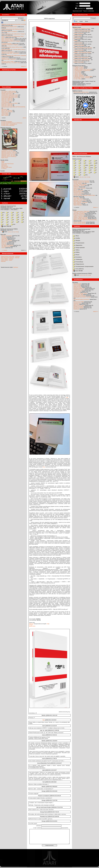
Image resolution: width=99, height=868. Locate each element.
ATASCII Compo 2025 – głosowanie (10, 53)
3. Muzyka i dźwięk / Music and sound (83, 69)
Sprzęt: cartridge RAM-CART (81, 218)
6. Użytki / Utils (77, 73)
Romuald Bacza (77, 192)
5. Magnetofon (78, 245)
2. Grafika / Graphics (79, 68)
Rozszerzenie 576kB (79, 302)
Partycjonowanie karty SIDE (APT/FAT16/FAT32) (13, 107)
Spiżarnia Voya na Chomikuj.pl (9, 156)
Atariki (3, 161)
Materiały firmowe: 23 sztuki (8, 154)
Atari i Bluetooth (77, 284)
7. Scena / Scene (78, 74)
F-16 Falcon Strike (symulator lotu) (82, 31)
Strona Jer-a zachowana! (8, 52)
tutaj (67, 397)
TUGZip (17, 232)
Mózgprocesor (5, 242)
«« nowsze (4, 250)
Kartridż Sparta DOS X (7, 94)
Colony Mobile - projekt (7, 260)
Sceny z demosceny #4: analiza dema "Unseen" (13, 34)
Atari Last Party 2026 (79, 45)
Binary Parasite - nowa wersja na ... (82, 60)
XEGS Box (76, 304)
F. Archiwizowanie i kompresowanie (83, 266)
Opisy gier (3, 234)
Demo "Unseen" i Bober (7, 40)
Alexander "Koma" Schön (80, 200)
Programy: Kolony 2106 (79, 215)
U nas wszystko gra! (78, 50)
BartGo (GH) (32, 626)
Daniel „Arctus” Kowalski (79, 188)
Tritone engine (5, 113)
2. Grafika (76, 238)
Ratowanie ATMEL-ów (79, 289)
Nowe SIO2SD (77, 286)
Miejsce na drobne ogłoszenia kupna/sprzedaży (85, 220)
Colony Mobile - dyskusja (7, 259)
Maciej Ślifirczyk (77, 201)
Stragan (75, 210)
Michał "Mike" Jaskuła (79, 186)
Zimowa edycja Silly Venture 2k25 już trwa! (12, 47)
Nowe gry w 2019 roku (7, 100)
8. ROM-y (76, 252)
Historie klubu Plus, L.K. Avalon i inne (11, 63)
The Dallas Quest (6, 246)
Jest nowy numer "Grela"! (8, 61)
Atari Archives (5, 166)
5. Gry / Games (77, 72)
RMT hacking (77, 38)
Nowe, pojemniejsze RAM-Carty (81, 211)
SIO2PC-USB (77, 285)
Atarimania (4, 165)
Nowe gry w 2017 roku (7, 101)
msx (91, 168)
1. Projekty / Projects (79, 67)
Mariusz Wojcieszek (78, 190)
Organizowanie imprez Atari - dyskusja (10, 256)
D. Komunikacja (78, 262)
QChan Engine (5, 114)
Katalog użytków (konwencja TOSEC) (82, 273)
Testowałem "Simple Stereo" (80, 293)
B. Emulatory (77, 257)
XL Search (4, 168)
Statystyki (3, 261)
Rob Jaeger (76, 198)
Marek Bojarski (77, 204)
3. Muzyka (76, 240)
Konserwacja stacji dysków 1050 (9, 96)
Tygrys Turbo (77, 292)
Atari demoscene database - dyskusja (10, 258)
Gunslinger (4, 238)
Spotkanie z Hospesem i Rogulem (10, 45)
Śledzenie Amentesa (78, 193)
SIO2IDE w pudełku (78, 307)
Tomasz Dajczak (77, 183)
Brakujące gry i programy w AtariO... (82, 28)
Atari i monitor (5, 115)
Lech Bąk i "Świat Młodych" (80, 184)
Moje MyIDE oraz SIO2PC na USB (82, 297)
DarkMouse (76, 309)
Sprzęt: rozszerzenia (78, 216)
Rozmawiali (75, 180)
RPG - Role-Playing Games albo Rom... (83, 48)
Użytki (81, 21)
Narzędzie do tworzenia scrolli (9, 92)
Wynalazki (75, 283)
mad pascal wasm (78, 43)
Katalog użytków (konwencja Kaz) (81, 229)
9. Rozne (76, 255)
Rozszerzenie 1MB (78, 295)
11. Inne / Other (77, 79)
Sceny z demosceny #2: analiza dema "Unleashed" (14, 55)
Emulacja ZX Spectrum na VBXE (9, 103)
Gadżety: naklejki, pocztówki (80, 217)
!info (86, 165)
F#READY (76, 187)
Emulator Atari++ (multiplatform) (9, 124)
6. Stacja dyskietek (79, 248)
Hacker (3, 248)
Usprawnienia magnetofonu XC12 (10, 95)
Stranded (4, 237)
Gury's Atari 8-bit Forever (7, 164)
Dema (86, 21)
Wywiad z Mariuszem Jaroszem (81, 181)
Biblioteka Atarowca (6, 128)
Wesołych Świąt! (78, 36)
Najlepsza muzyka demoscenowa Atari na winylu (13, 24)
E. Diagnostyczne (78, 264)
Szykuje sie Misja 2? (78, 33)
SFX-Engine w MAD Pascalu (8, 91)
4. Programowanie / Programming (82, 70)
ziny (86, 175)
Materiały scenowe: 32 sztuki (9, 152)
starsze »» (24, 66)
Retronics (31, 624)
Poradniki (3, 90)
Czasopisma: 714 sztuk (7, 150)
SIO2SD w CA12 (78, 287)
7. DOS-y (76, 250)
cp (95, 161)
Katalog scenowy (77, 159)
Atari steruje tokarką (78, 308)
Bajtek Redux (5, 158)
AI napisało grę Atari (6, 43)
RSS (23, 20)
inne (13, 224)
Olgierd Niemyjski (78, 205)
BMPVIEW (4, 109)
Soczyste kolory (77, 303)
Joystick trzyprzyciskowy (79, 296)
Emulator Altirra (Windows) (8, 125)
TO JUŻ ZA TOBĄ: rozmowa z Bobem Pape (84, 195)
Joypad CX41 (5, 58)
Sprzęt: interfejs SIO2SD (79, 223)
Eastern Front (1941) (79, 62)
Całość (5, 232)
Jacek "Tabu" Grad (78, 199)
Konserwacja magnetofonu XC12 (10, 97)
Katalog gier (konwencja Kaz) (8, 206)
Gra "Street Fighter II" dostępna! (9, 31)
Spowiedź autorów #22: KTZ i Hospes (11, 41)
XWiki (3, 162)
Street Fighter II (77, 55)
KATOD (75, 189)
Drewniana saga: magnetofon (9, 59)
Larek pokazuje (5, 102)
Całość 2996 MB (6, 226)
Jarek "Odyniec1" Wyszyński (80, 202)
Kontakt (3, 171)
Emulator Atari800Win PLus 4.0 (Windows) (12, 123)
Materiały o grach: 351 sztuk (8, 155)
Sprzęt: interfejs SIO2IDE (80, 222)
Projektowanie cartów (79, 290)
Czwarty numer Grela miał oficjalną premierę (12, 29)
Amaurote (4, 244)
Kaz (44, 720)
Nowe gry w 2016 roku (7, 104)
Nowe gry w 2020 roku (7, 98)
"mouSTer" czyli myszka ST (80, 212)
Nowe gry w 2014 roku (7, 112)
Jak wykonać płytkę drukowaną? (81, 299)
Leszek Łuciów (77, 194)
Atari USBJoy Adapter (79, 214)
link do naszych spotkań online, (81, 92)
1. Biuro (76, 236)
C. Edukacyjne (78, 259)
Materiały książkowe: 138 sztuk (9, 153)
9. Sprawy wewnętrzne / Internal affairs (83, 76)
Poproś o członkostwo (89, 11)
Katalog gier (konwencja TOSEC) (9, 229)
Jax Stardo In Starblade (7, 245)
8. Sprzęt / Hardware (79, 75)
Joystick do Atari (77, 291)
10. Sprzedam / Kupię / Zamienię (81, 78)
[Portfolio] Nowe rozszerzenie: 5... (82, 57)
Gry (76, 21)
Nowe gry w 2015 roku (7, 106)
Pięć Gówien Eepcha (7, 240)
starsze (24, 118)
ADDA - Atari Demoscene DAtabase (82, 156)
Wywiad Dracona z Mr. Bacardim (81, 182)
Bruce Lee (4, 243)
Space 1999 (4, 239)
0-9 (3, 212)
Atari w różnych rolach (79, 305)
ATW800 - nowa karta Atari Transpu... (83, 52)
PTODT (31, 625)
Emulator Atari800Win (7, 122)
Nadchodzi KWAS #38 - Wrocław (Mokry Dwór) (13, 49)
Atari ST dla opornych (7, 110)
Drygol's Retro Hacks (7, 167)
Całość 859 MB (78, 271)
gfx (96, 163)
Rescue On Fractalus (7, 236)
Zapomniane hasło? (78, 11)
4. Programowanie (79, 243)
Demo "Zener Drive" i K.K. (8, 39)
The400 (75, 40)
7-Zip (14, 232)
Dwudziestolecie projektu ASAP (9, 27)
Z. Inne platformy (78, 269)
